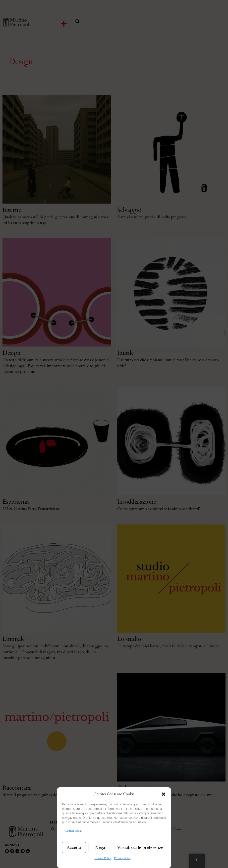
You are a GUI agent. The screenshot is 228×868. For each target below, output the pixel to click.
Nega (100, 847)
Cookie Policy (103, 858)
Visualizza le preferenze (140, 847)
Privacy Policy (123, 858)
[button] (164, 794)
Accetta (74, 847)
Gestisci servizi (73, 831)
